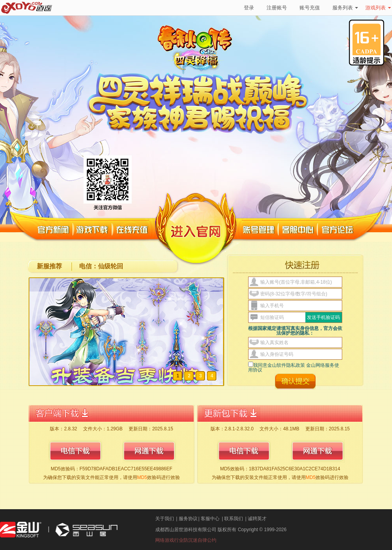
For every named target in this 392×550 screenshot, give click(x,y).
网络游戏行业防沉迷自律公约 (186, 540)
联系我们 (234, 519)
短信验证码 (272, 317)
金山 (21, 530)
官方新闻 (54, 230)
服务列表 (345, 8)
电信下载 (75, 451)
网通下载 (149, 451)
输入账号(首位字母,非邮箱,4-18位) (296, 282)
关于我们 (165, 519)
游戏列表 (378, 8)
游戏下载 (93, 230)
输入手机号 (272, 306)
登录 (249, 8)
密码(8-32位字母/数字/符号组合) (294, 294)
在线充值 (132, 230)
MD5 (142, 477)
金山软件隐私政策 (287, 365)
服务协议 (188, 519)
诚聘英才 (257, 519)
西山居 (85, 530)
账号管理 (259, 230)
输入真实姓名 (274, 342)
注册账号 (277, 8)
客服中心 (298, 230)
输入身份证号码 (277, 354)
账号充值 (310, 8)
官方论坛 (338, 230)
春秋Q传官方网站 (183, 49)
